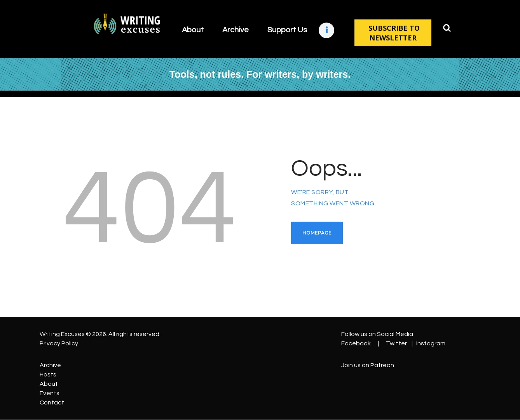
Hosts (48, 374)
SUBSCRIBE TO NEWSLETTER (393, 33)
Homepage (317, 233)
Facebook (356, 343)
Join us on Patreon (368, 365)
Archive (50, 365)
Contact (52, 402)
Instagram (431, 343)
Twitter (396, 343)
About (49, 384)
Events (50, 393)
